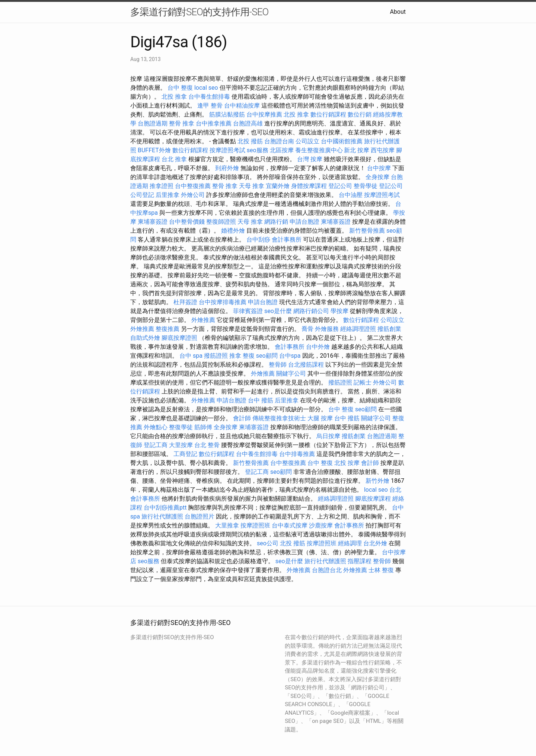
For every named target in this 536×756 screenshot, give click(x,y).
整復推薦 (167, 329)
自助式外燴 (145, 338)
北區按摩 (282, 150)
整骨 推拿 (182, 123)
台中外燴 (318, 347)
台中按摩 (379, 168)
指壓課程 (360, 561)
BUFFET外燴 (154, 150)
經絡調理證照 (358, 329)
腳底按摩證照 (179, 338)
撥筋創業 (389, 329)
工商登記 (185, 454)
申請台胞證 (304, 222)
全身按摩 (377, 177)
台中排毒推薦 (297, 454)
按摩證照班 (255, 525)
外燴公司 (193, 195)
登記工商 (156, 445)
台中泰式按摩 (290, 525)
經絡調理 (350, 543)
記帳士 (363, 382)
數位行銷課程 (328, 114)
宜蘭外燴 (278, 186)
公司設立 (307, 141)
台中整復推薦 (193, 186)
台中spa (290, 356)
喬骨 (307, 329)
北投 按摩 (347, 463)
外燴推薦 (203, 320)
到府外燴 (227, 168)
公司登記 (142, 195)
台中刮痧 (258, 240)
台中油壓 (351, 195)
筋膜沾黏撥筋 (227, 114)
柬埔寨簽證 (153, 222)
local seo (206, 88)
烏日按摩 (328, 436)
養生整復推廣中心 (319, 150)
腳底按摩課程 (373, 499)
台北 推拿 (174, 159)
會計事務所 (287, 240)
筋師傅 (203, 427)
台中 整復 (180, 88)
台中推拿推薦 (214, 123)
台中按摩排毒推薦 (223, 302)
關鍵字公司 (291, 374)
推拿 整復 (242, 356)
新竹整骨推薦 (367, 231)
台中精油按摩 (242, 106)
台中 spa (191, 356)
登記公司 (340, 186)
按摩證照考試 (227, 150)
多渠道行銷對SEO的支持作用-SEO (199, 12)
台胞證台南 (279, 141)
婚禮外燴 (233, 231)
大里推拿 (227, 525)
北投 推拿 (174, 97)
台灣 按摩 (310, 159)
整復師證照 (221, 222)
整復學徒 (181, 427)
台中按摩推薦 (264, 114)
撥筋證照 (216, 356)
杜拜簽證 (185, 302)
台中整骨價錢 (187, 222)
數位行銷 (360, 114)
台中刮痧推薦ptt (165, 508)
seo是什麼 (278, 311)
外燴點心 (156, 427)
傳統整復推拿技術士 (279, 418)
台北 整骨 (207, 445)
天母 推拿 (252, 186)
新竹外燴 (377, 481)
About (398, 12)
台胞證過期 (153, 123)
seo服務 (258, 150)
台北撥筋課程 (306, 365)
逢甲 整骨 (210, 106)
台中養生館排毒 (209, 97)
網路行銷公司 (311, 311)
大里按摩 (181, 445)
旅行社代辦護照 (162, 516)
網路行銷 (276, 222)
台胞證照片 (200, 516)
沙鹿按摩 (321, 525)
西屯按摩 (383, 150)
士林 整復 (381, 570)
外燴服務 (327, 329)
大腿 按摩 (320, 418)
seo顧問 (267, 356)
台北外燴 (375, 543)
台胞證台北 (327, 570)
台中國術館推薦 (342, 141)
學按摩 (339, 311)
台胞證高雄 (248, 123)
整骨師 (278, 365)
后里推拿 (167, 195)
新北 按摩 (357, 150)
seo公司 (268, 543)
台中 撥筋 (261, 400)
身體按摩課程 (309, 186)
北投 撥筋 (250, 141)
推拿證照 (162, 186)
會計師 (242, 418)
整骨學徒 (366, 186)
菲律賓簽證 (248, 311)
